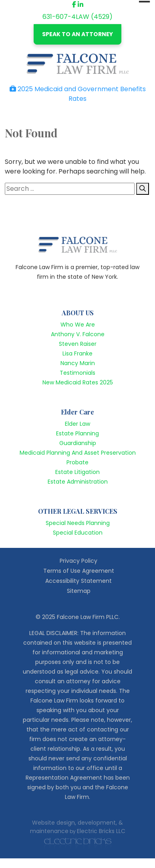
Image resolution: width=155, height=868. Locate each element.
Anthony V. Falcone (78, 334)
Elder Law (77, 424)
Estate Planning (77, 433)
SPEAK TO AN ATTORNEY (77, 34)
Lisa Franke (77, 353)
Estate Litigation (77, 472)
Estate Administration (78, 482)
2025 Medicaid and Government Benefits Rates (78, 94)
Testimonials (77, 373)
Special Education (78, 533)
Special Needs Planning (78, 523)
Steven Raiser (78, 344)
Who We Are (78, 325)
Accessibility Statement (79, 581)
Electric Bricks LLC (101, 831)
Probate (77, 462)
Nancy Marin (78, 363)
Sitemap (79, 591)
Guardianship (78, 443)
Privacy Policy (79, 561)
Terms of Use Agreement (79, 571)
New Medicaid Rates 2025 (78, 382)
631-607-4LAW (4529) (77, 17)
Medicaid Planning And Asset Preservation (78, 453)
